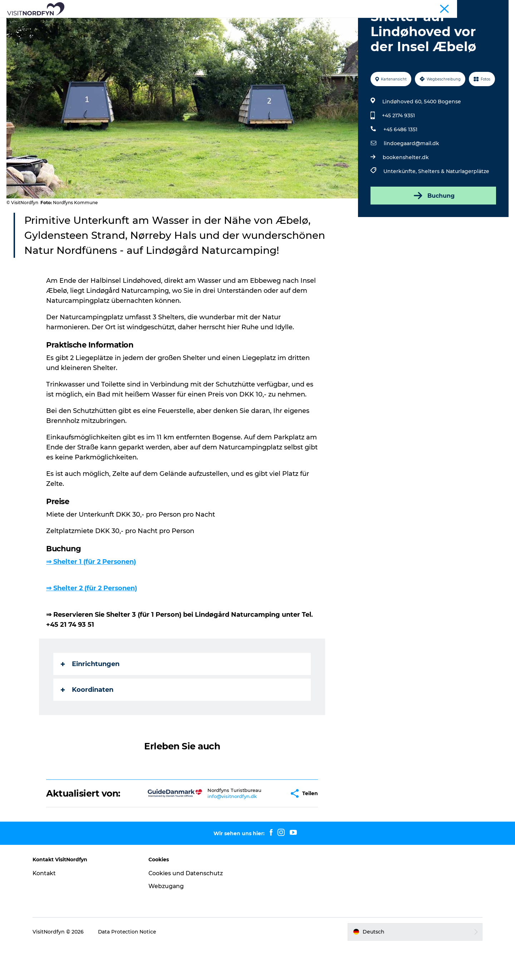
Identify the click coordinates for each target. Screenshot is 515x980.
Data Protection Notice (131, 966)
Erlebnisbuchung (301, 23)
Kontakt (48, 907)
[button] (261, 828)
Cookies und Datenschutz (188, 907)
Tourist (455, 7)
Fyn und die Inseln (488, 7)
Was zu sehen (101, 23)
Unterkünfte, (400, 205)
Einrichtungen (90, 698)
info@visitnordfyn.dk (210, 830)
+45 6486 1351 (400, 163)
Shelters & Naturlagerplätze (453, 205)
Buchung (433, 230)
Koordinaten (87, 724)
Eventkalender (208, 23)
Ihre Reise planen (409, 23)
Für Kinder (253, 23)
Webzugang (168, 920)
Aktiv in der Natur (154, 23)
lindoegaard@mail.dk (411, 177)
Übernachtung (355, 23)
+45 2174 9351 (398, 149)
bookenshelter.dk (405, 191)
